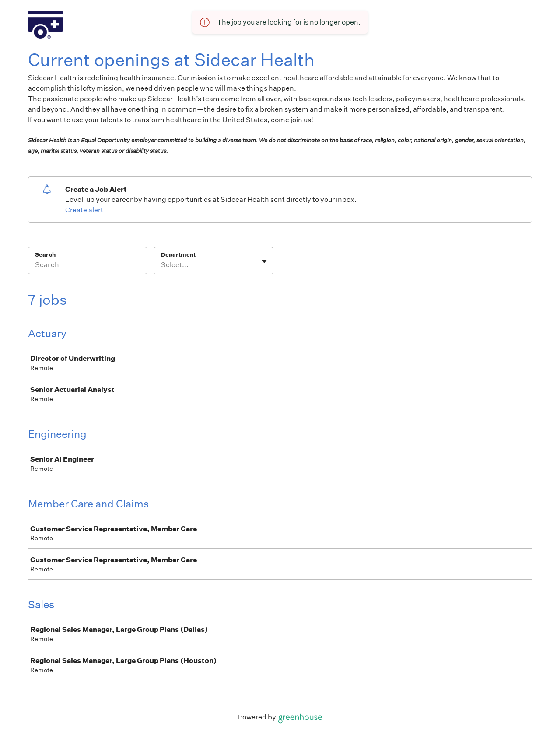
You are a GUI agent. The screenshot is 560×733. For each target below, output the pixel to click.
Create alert (84, 210)
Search (45, 255)
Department (178, 255)
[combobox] (162, 265)
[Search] (87, 266)
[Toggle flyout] (264, 261)
